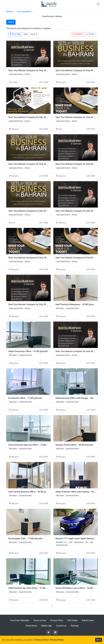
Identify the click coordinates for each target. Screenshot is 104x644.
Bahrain (10, 12)
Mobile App (47, 626)
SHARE (90, 34)
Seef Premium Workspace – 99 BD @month (76, 304)
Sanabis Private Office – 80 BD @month (74, 445)
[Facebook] (49, 633)
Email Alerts (31, 626)
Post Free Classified (20, 620)
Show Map (15, 34)
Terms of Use (40, 620)
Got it (99, 640)
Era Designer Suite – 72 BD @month (25, 539)
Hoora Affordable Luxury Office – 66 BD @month (78, 588)
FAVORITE (77, 34)
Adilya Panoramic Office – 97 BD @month (28, 351)
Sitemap (74, 626)
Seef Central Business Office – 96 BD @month (30, 492)
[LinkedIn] (55, 633)
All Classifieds (24, 12)
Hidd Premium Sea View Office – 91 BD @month (31, 588)
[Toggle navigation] (98, 4)
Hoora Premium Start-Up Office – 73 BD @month (31, 445)
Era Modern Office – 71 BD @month (25, 398)
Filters (11, 22)
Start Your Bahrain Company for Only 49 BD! (29, 70)
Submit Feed (88, 620)
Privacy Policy (57, 620)
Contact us (61, 626)
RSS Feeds (73, 620)
